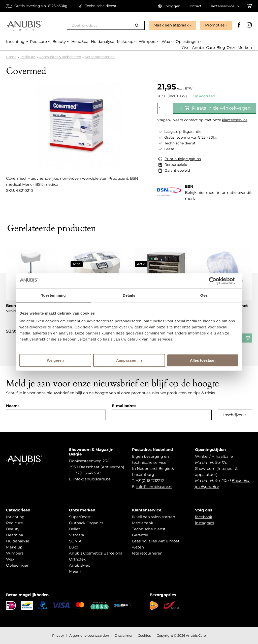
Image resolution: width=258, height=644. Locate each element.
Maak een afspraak (171, 25)
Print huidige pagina (183, 159)
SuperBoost (80, 517)
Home (11, 57)
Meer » (75, 571)
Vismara (77, 535)
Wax (10, 559)
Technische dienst (149, 529)
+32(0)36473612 (87, 473)
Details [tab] (129, 295)
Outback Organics (86, 523)
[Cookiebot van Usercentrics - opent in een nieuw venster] (217, 281)
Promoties (215, 25)
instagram (205, 523)
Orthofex (77, 559)
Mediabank (143, 523)
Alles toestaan (203, 360)
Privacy (58, 635)
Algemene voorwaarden (89, 635)
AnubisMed (80, 565)
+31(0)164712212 (150, 481)
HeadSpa (15, 535)
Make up (14, 547)
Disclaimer (124, 635)
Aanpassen (129, 360)
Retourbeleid (176, 165)
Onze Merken (239, 48)
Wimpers (15, 553)
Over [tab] (205, 295)
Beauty (13, 529)
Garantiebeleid (177, 170)
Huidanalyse (18, 541)
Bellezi (75, 529)
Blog (221, 48)
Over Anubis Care (198, 48)
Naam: (12, 406)
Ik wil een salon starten (154, 517)
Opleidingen (18, 565)
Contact (195, 6)
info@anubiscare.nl (154, 487)
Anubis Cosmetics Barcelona (96, 553)
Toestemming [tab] (53, 295)
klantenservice (235, 120)
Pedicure (28, 57)
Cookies (144, 635)
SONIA (75, 541)
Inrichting (15, 517)
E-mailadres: (124, 406)
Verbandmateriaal (100, 57)
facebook (204, 517)
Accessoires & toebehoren (60, 57)
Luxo (74, 547)
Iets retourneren (147, 553)
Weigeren (55, 360)
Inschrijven (233, 415)
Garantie (140, 535)
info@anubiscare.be (92, 479)
